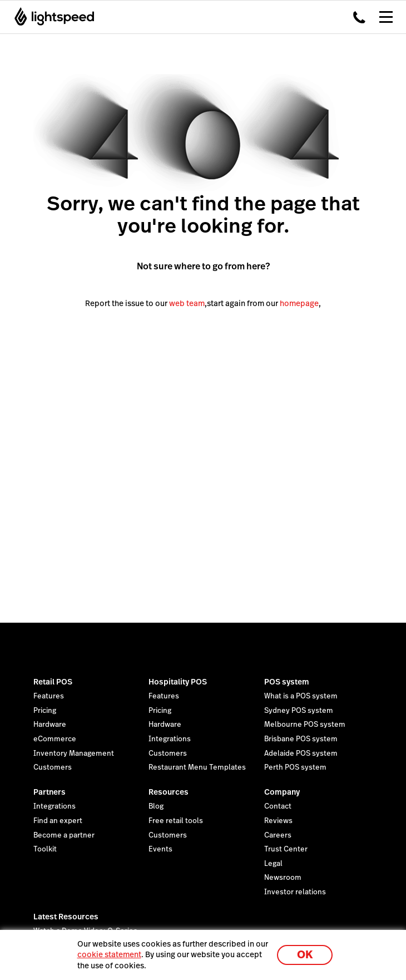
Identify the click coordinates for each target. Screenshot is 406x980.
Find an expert (58, 821)
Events (160, 849)
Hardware (50, 725)
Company (282, 792)
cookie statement (109, 954)
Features (49, 696)
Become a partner (64, 835)
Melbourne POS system (305, 725)
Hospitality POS (178, 682)
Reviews (278, 821)
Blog (156, 806)
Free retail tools (176, 821)
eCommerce (55, 739)
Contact (278, 806)
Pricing (45, 711)
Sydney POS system (299, 711)
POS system (287, 682)
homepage (299, 303)
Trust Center (286, 849)
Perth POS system (295, 767)
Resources (169, 792)
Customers (53, 767)
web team (187, 303)
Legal (273, 864)
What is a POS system (301, 696)
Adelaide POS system (301, 754)
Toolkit (45, 849)
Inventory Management (74, 754)
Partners (49, 792)
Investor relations (295, 892)
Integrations (170, 739)
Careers (278, 835)
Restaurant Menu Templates (197, 767)
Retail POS (53, 682)
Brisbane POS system (301, 739)
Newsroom (283, 878)
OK (305, 955)
